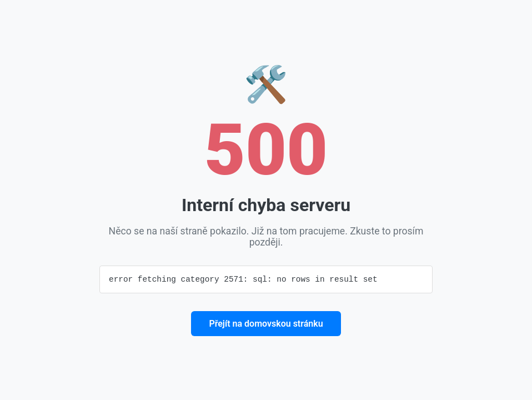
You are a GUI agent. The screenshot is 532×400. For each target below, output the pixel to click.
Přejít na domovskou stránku (266, 324)
